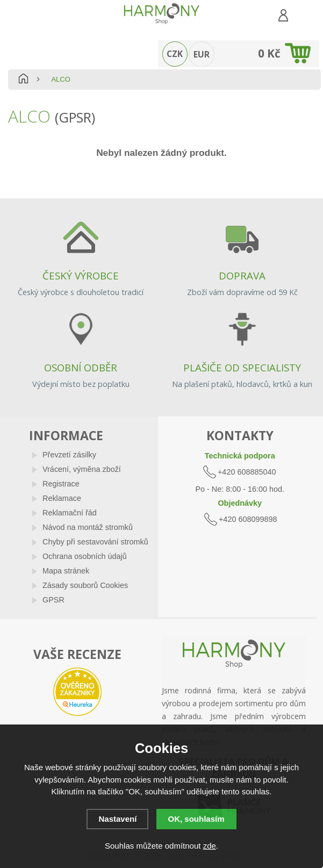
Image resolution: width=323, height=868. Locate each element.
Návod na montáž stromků (88, 527)
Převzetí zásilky (69, 455)
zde (210, 846)
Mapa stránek (66, 571)
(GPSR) (75, 117)
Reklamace (62, 498)
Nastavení (117, 819)
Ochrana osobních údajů (85, 556)
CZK (175, 54)
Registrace (61, 484)
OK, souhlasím (196, 819)
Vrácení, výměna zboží (82, 469)
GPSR (53, 600)
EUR (202, 54)
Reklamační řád (70, 513)
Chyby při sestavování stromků (95, 542)
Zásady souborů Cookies (85, 585)
